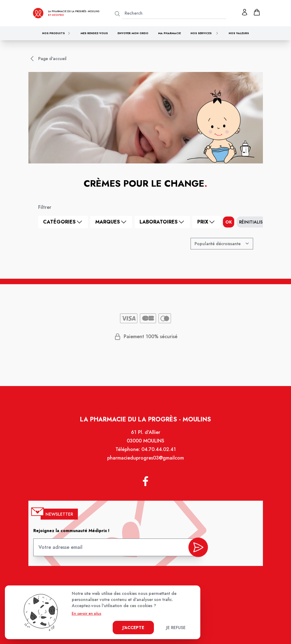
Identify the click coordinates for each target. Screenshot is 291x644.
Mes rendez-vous (94, 33)
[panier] (257, 12)
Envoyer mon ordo (133, 33)
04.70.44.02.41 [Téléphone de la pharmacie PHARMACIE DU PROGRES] (158, 455)
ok (229, 222)
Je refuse (176, 628)
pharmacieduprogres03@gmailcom (145, 463)
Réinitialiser (253, 222)
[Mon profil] (245, 12)
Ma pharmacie (169, 33)
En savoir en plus (87, 614)
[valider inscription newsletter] (196, 547)
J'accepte (133, 628)
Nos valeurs (239, 33)
